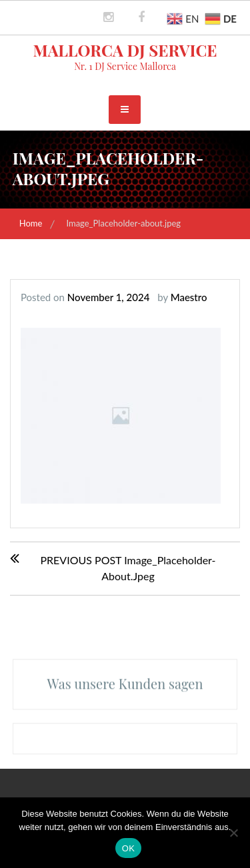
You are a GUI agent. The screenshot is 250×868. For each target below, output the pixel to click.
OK (128, 848)
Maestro (189, 297)
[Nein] (233, 833)
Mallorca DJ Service (125, 50)
